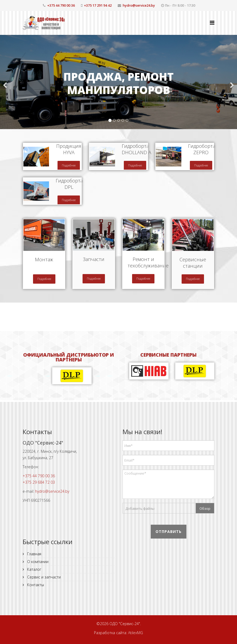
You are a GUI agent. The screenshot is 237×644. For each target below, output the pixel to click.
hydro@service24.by (139, 5)
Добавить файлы (140, 508)
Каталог (34, 569)
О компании (37, 562)
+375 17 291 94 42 (98, 5)
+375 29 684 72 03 (39, 482)
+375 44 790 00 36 (61, 5)
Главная (34, 554)
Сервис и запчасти (43, 577)
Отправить (169, 531)
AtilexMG (136, 633)
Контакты (35, 585)
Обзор (205, 508)
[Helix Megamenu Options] (212, 23)
